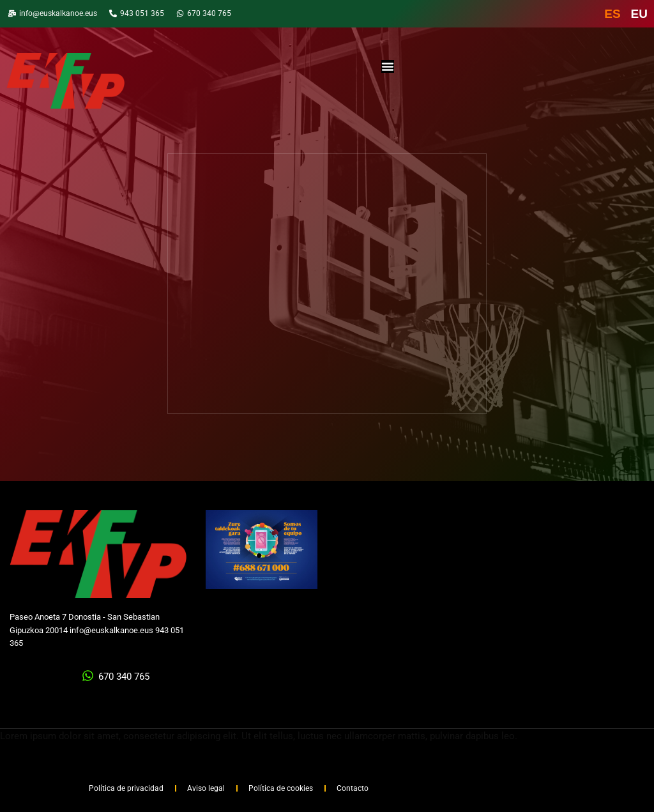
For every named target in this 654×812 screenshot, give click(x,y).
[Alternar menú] (388, 66)
